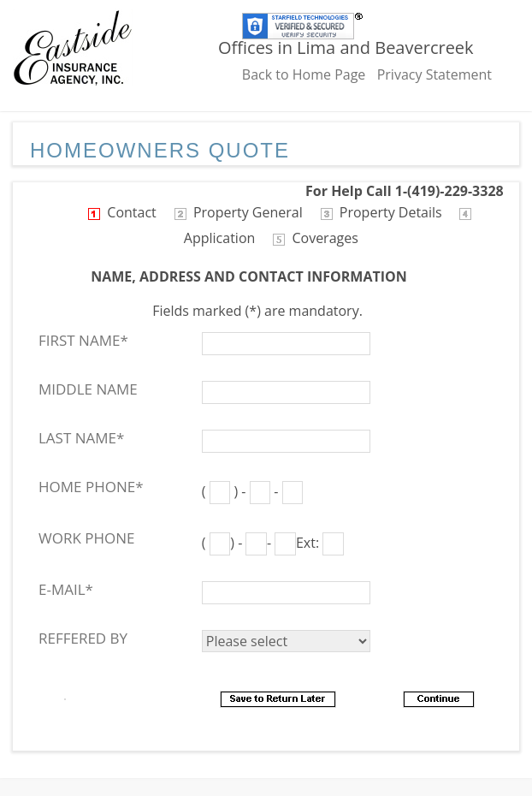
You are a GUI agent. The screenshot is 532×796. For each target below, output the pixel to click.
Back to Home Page (304, 74)
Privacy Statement (434, 74)
